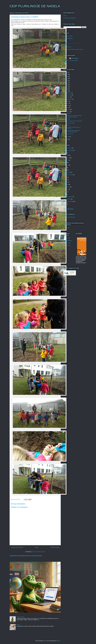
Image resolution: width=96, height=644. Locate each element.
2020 (66, 85)
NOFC (65, 16)
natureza (66, 182)
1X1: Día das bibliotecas (69, 217)
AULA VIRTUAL (67, 47)
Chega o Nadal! (20, 617)
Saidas (65, 192)
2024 (66, 76)
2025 (66, 74)
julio (68, 101)
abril (68, 107)
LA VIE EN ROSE (70, 123)
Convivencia (66, 158)
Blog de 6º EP (67, 238)
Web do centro (67, 245)
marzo (68, 110)
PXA (65, 41)
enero (68, 137)
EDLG (65, 167)
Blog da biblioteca (68, 241)
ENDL (65, 170)
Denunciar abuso (69, 209)
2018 (66, 89)
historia (65, 177)
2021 (66, 83)
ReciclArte (66, 189)
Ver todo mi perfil (73, 60)
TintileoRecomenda (68, 201)
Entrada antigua (55, 547)
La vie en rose (70, 134)
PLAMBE (66, 184)
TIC (64, 194)
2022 (66, 81)
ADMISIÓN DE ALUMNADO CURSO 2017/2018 (73, 131)
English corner (67, 243)
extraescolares (67, 172)
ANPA (65, 153)
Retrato (68, 125)
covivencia (66, 160)
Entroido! (68, 113)
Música (18, 625)
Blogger (59, 641)
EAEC (65, 163)
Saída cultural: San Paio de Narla (74, 121)
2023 (66, 79)
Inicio (37, 547)
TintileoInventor (67, 199)
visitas (65, 204)
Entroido (68, 119)
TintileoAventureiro (68, 197)
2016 (66, 139)
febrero (68, 112)
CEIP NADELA (75, 58)
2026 (66, 72)
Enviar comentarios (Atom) (39, 552)
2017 (66, 91)
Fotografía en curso (68, 175)
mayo (68, 105)
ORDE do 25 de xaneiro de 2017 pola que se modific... (74, 116)
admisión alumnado (68, 150)
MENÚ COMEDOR (68, 38)
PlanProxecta (67, 187)
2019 (66, 87)
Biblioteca (66, 155)
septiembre (69, 99)
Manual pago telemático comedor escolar (73, 49)
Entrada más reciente (17, 547)
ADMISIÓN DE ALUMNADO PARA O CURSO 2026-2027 (26, 556)
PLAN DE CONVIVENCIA (70, 18)
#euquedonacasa (68, 148)
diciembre (69, 93)
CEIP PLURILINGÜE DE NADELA (35, 6)
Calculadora (66, 228)
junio (68, 103)
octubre (68, 97)
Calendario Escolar (68, 36)
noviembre (69, 95)
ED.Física (66, 165)
